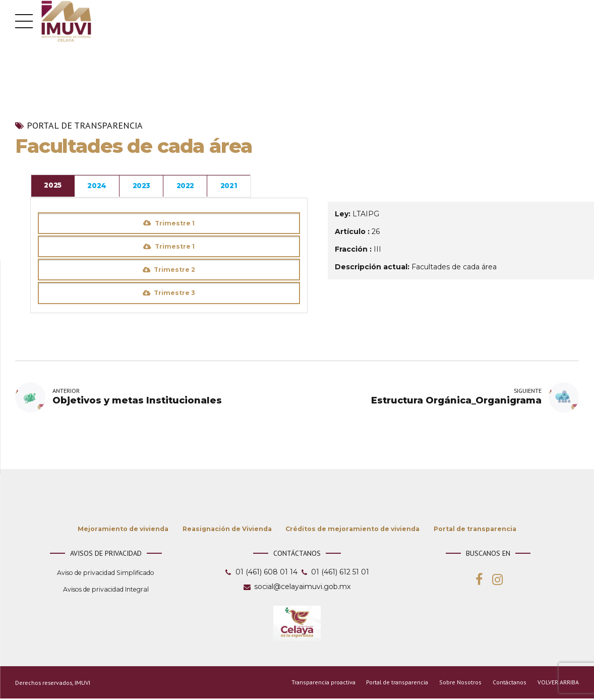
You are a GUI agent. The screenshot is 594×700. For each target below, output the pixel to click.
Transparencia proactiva (322, 684)
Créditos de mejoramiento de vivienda (352, 530)
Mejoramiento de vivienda (123, 530)
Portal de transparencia (85, 126)
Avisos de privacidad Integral (106, 591)
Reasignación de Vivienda (227, 530)
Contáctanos (509, 684)
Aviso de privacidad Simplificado (106, 574)
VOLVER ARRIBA (558, 684)
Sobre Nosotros (461, 684)
